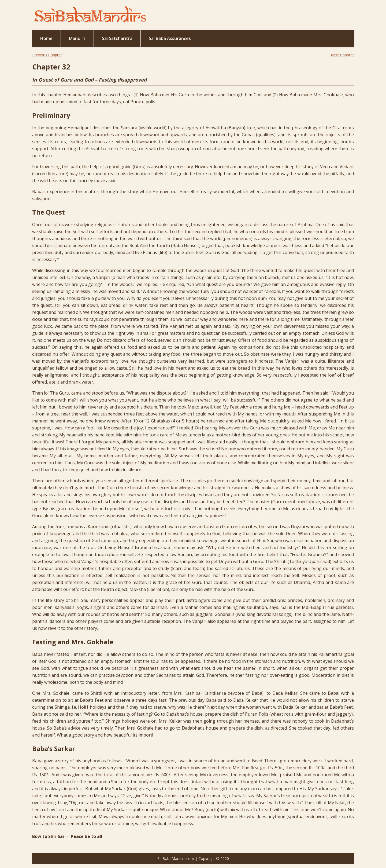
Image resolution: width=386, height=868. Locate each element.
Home (46, 38)
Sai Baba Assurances (170, 38)
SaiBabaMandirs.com (176, 858)
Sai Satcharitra (117, 38)
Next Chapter (342, 55)
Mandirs (77, 38)
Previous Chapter (47, 55)
